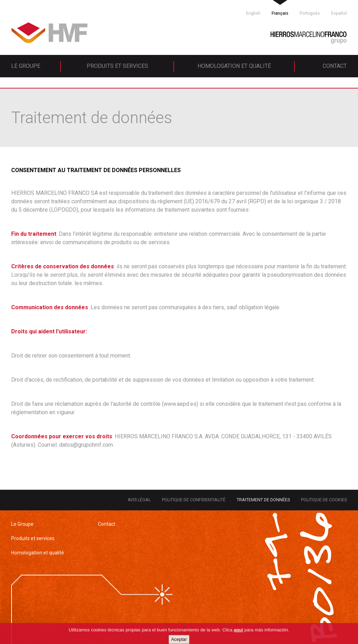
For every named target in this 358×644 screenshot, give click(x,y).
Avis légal (139, 500)
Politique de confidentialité (194, 500)
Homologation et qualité (234, 66)
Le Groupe (26, 66)
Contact (335, 66)
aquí (238, 639)
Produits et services (117, 66)
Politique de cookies (324, 500)
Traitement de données (263, 500)
